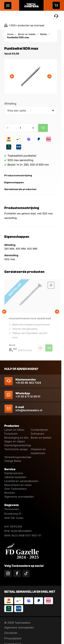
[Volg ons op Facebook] (17, 573)
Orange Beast (13, 461)
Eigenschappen (14, 182)
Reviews (10, 493)
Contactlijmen (39, 430)
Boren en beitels (27, 34)
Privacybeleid (13, 638)
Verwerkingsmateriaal (18, 457)
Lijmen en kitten (14, 430)
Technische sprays (16, 449)
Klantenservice (14, 473)
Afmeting (10, 104)
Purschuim (11, 434)
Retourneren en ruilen (18, 485)
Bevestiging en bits (16, 438)
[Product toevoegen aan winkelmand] (49, 348)
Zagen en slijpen (15, 441)
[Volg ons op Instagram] (8, 573)
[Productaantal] (20, 128)
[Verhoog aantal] (33, 128)
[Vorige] (12, 76)
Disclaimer (11, 633)
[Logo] (31, 5)
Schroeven (38, 434)
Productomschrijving (18, 175)
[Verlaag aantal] (7, 128)
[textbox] (31, 110)
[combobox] (31, 110)
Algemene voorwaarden (19, 497)
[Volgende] (49, 76)
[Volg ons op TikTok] (26, 573)
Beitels (44, 34)
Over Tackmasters (15, 489)
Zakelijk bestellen (15, 477)
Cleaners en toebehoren (38, 451)
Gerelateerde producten (20, 189)
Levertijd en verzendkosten (21, 481)
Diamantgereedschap (18, 445)
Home (10, 34)
